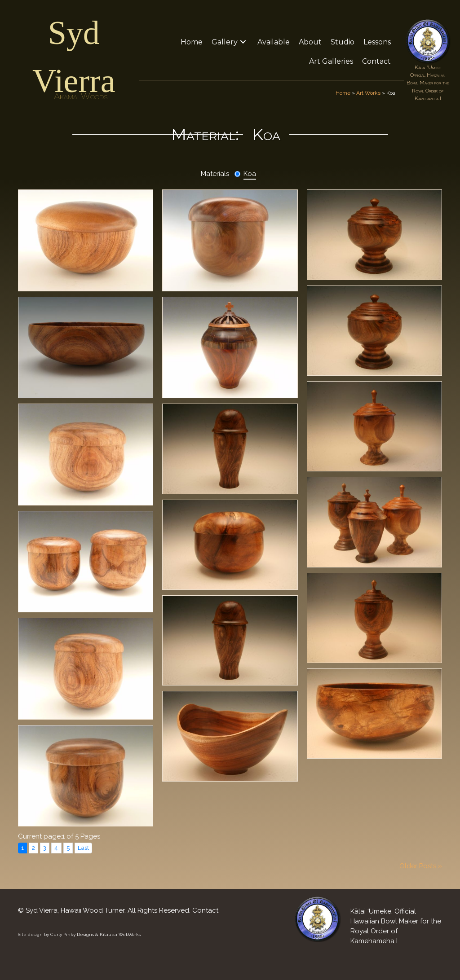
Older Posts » (421, 866)
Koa (250, 174)
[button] (243, 42)
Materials (215, 174)
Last (83, 848)
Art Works (368, 93)
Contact (205, 910)
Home (343, 93)
